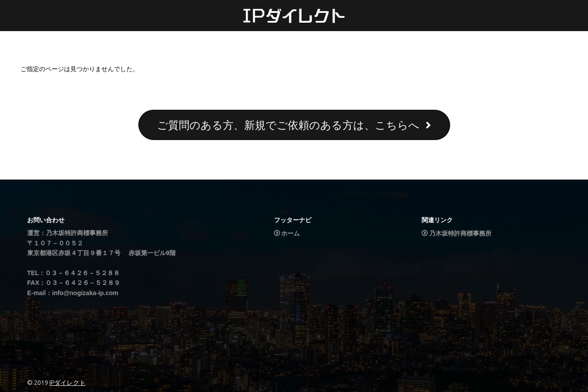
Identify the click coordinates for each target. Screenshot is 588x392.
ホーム (290, 233)
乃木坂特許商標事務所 (460, 233)
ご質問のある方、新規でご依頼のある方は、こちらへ (294, 125)
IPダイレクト (67, 383)
